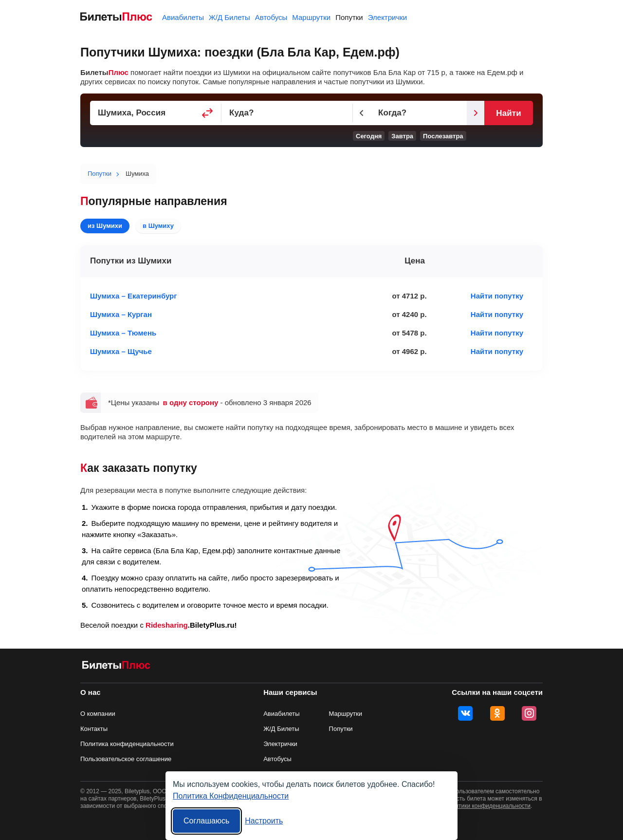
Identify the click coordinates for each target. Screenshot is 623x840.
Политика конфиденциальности (127, 744)
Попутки (349, 17)
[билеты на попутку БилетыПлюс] (116, 667)
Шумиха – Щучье (121, 351)
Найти (508, 113)
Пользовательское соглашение (126, 759)
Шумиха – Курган (121, 314)
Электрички (387, 17)
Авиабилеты (183, 17)
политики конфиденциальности (488, 806)
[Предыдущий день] (362, 113)
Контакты (94, 729)
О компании (98, 714)
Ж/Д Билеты (229, 17)
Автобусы (271, 17)
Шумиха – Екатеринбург (134, 296)
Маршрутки (311, 17)
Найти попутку (497, 296)
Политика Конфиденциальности (231, 796)
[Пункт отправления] (156, 113)
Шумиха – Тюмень (123, 333)
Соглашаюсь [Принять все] (206, 821)
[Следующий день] (476, 113)
